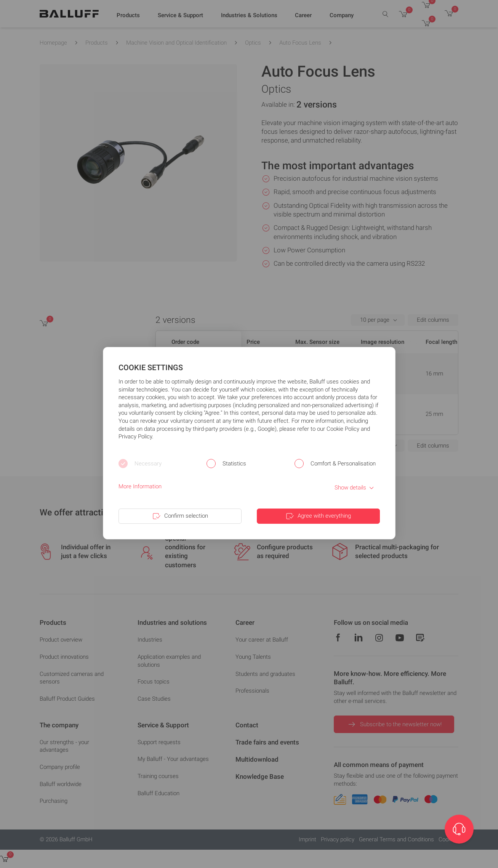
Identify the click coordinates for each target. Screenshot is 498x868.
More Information (140, 486)
